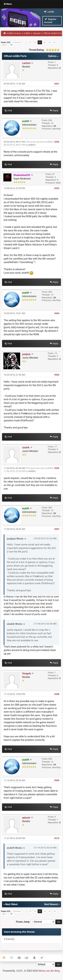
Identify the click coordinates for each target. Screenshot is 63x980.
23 (50, 42)
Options (54, 56)
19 (30, 42)
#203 (57, 188)
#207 (57, 529)
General (37, 33)
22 (45, 42)
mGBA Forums (14, 33)
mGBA (27, 33)
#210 (57, 838)
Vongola (27, 673)
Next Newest (51, 904)
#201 (57, 84)
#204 (57, 313)
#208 (57, 694)
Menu (8, 4)
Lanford (26, 63)
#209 (57, 780)
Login (49, 12)
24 (54, 42)
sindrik (26, 448)
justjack (26, 354)
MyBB (19, 971)
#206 (57, 468)
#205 (57, 375)
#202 (57, 142)
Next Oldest (11, 904)
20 (35, 42)
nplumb (26, 818)
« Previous (16, 42)
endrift (31, 145)
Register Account (50, 21)
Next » (5, 45)
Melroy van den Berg (49, 971)
